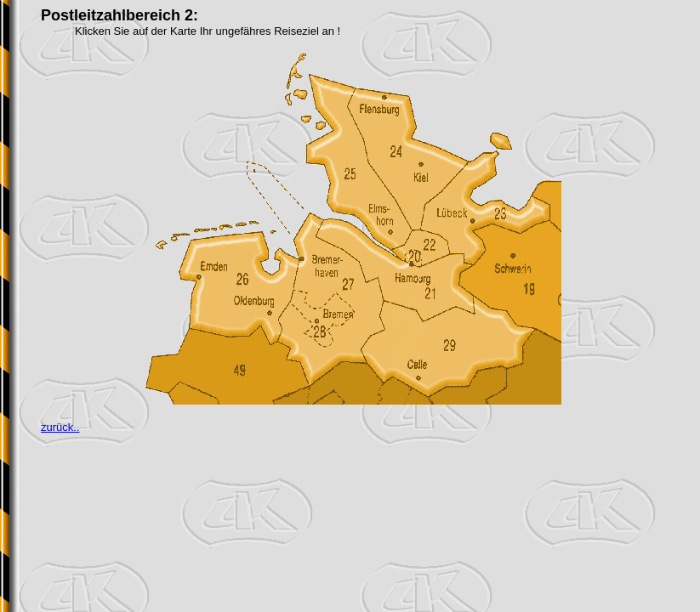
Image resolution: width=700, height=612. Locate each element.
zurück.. (60, 427)
